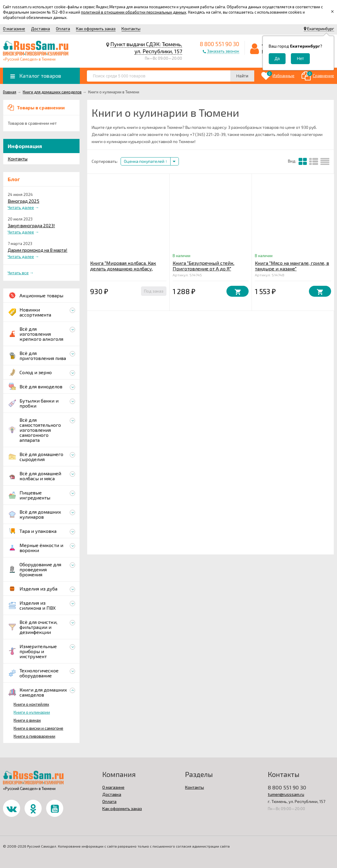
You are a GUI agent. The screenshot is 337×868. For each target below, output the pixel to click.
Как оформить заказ (96, 29)
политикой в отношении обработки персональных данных (134, 12)
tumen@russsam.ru (286, 794)
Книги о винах (27, 720)
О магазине (14, 29)
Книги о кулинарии (32, 712)
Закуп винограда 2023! (31, 225)
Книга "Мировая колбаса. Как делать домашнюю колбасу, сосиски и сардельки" (123, 268)
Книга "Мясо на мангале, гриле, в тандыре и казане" (292, 266)
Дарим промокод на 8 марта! (38, 250)
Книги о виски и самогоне (38, 728)
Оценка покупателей (146, 161)
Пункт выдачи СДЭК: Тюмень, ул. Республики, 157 (146, 48)
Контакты (131, 29)
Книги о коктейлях (31, 704)
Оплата (63, 29)
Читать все (18, 273)
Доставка (40, 29)
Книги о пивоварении (34, 736)
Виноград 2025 (24, 201)
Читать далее (21, 207)
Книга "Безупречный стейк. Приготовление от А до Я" (204, 266)
